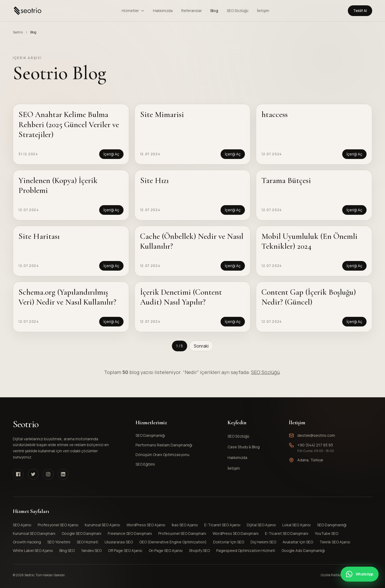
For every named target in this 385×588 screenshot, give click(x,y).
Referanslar (192, 11)
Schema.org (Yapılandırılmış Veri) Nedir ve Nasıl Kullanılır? (67, 297)
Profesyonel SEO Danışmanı (182, 533)
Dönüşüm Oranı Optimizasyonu (176, 455)
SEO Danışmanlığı (176, 435)
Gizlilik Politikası (332, 575)
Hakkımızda (163, 11)
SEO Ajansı (22, 525)
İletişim (263, 11)
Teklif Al (360, 11)
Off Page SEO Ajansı (125, 550)
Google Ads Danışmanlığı (303, 550)
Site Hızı (154, 180)
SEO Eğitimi (176, 464)
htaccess (275, 114)
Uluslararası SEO (119, 542)
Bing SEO (67, 550)
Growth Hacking (27, 542)
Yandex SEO (91, 550)
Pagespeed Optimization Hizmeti (246, 550)
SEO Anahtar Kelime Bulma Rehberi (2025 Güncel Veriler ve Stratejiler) (69, 124)
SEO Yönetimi (59, 542)
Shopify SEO (199, 550)
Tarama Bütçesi (286, 180)
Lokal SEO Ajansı (297, 525)
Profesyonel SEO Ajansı (58, 525)
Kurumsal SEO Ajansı (102, 525)
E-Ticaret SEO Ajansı (222, 525)
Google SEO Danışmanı (82, 533)
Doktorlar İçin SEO (229, 542)
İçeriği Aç (111, 154)
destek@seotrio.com (316, 435)
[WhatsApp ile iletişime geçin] (360, 574)
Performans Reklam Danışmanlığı (176, 445)
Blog (214, 11)
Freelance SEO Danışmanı (130, 533)
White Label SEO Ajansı (33, 550)
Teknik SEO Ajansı (335, 542)
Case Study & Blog (244, 447)
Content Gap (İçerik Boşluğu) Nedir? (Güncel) (309, 297)
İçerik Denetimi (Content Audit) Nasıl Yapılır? (181, 297)
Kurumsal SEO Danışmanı (34, 533)
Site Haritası (39, 236)
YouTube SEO (326, 533)
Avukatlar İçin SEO (298, 542)
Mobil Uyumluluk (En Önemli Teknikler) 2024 (309, 241)
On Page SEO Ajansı (166, 550)
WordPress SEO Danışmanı (236, 533)
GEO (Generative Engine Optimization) (173, 542)
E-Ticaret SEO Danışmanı (287, 533)
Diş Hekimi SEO (263, 542)
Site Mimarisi (162, 114)
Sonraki (201, 346)
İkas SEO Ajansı (185, 525)
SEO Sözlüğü (238, 11)
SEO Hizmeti (87, 542)
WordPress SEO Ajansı (146, 525)
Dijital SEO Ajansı (261, 525)
